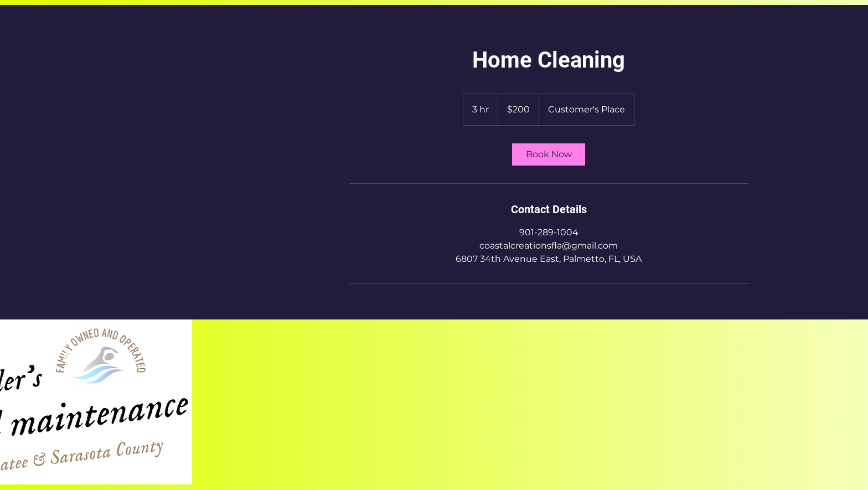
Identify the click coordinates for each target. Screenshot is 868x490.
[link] (549, 154)
